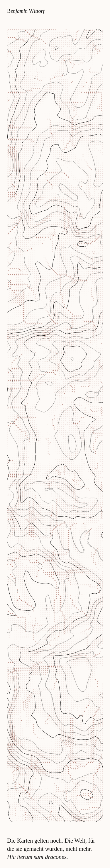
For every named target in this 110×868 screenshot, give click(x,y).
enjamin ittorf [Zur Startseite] (26, 11)
